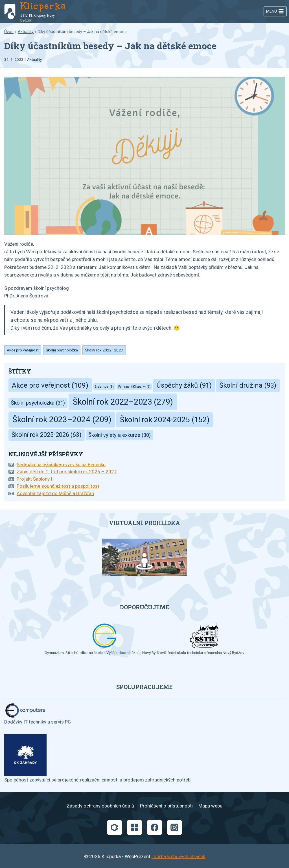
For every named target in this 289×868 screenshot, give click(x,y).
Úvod (9, 32)
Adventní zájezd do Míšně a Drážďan (55, 493)
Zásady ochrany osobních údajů (100, 806)
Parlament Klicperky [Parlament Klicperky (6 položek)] (134, 387)
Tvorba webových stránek (178, 856)
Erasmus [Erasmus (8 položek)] (104, 387)
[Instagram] (174, 827)
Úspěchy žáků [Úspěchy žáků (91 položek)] (184, 385)
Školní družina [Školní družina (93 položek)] (248, 385)
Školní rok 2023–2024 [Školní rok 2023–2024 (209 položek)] (62, 419)
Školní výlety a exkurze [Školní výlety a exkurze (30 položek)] (120, 435)
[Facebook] (154, 827)
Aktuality (26, 32)
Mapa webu (210, 806)
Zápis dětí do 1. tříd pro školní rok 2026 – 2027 (67, 472)
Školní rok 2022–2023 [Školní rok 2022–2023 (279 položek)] (123, 402)
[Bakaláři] (115, 827)
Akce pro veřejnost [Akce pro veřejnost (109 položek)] (50, 385)
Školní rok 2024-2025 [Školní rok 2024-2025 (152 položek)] (165, 420)
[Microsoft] (134, 827)
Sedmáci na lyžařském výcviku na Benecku (61, 465)
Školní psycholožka (62, 350)
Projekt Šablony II (35, 479)
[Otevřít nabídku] (275, 12)
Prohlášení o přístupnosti (166, 806)
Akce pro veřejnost (23, 350)
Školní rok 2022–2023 (104, 350)
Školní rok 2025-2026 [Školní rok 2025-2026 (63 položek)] (47, 435)
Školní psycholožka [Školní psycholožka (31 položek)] (38, 403)
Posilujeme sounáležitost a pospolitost (58, 486)
